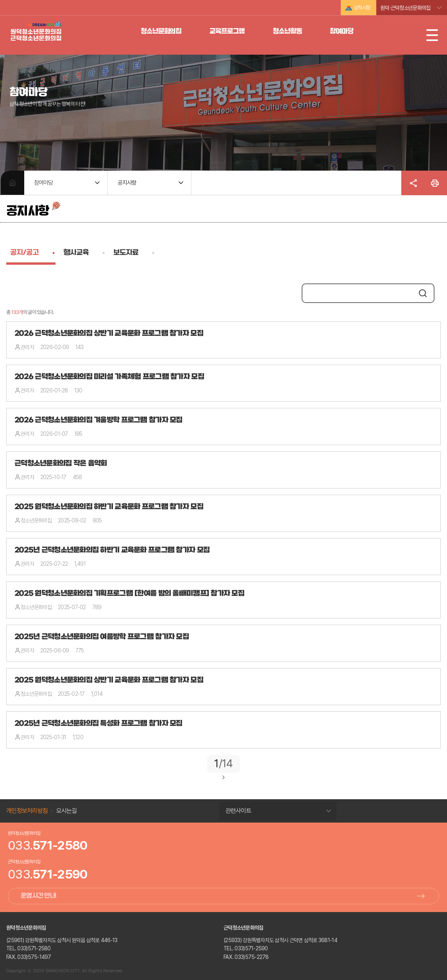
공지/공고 (24, 253)
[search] (358, 294)
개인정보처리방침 (27, 811)
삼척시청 (362, 8)
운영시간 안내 (38, 896)
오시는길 (67, 811)
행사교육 (76, 253)
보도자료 (126, 253)
